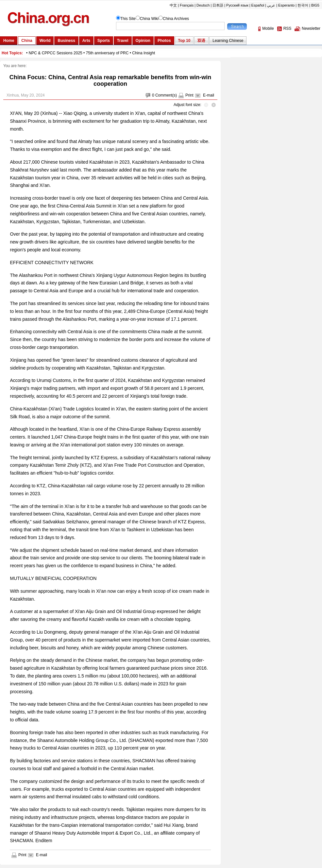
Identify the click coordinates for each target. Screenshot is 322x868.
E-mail (209, 95)
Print (189, 95)
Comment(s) (166, 95)
